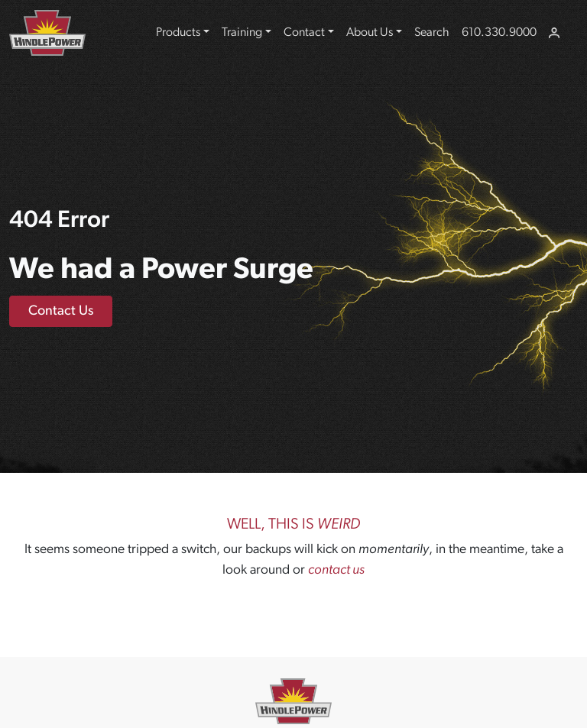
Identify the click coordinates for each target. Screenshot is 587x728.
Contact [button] (304, 33)
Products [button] (178, 33)
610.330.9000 (499, 33)
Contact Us (61, 311)
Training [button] (242, 33)
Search (432, 33)
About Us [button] (370, 33)
